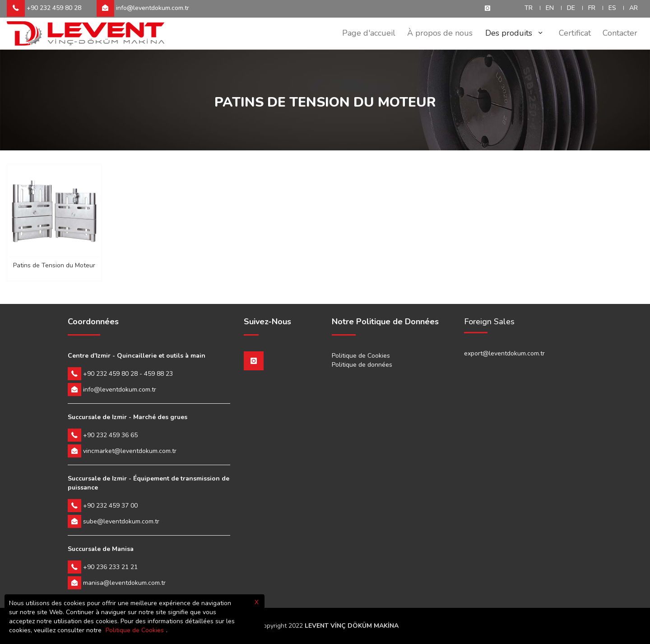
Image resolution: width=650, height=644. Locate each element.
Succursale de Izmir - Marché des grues (128, 417)
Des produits (512, 33)
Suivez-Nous (267, 322)
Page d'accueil (363, 33)
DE (571, 8)
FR (592, 8)
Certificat (572, 33)
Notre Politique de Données (385, 322)
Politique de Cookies (361, 356)
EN (550, 8)
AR (634, 8)
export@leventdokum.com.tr (504, 353)
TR (529, 8)
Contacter (619, 33)
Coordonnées (93, 322)
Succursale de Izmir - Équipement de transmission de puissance (149, 483)
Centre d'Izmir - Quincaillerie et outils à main (137, 356)
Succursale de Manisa (101, 549)
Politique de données (362, 365)
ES (612, 8)
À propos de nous (436, 33)
